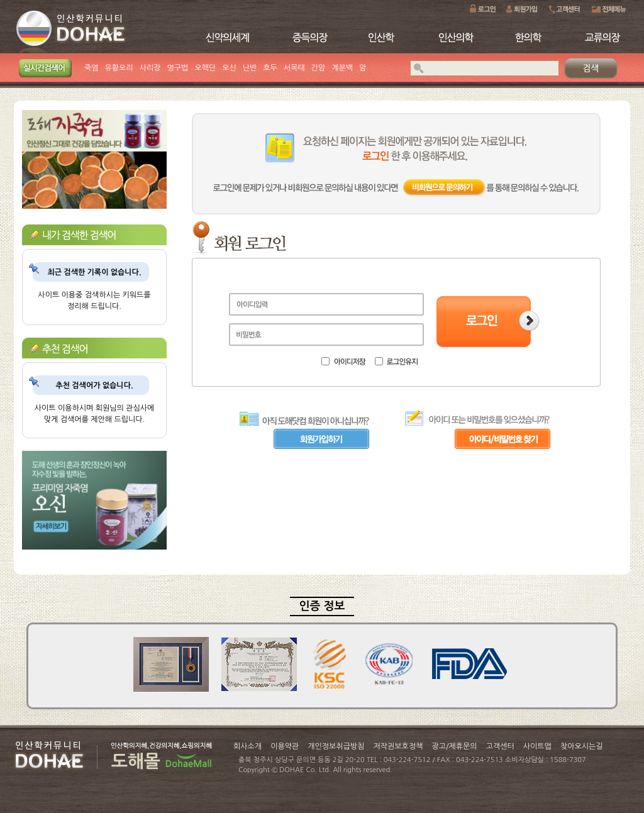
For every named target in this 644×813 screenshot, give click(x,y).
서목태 (294, 68)
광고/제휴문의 (454, 746)
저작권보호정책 (398, 746)
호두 (270, 68)
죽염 (92, 68)
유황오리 (119, 68)
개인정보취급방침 (336, 746)
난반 (250, 68)
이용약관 (285, 746)
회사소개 (247, 746)
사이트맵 (537, 746)
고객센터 (500, 746)
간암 (319, 68)
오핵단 (205, 68)
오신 (229, 68)
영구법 (178, 68)
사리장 (150, 68)
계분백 (342, 68)
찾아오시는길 (582, 746)
